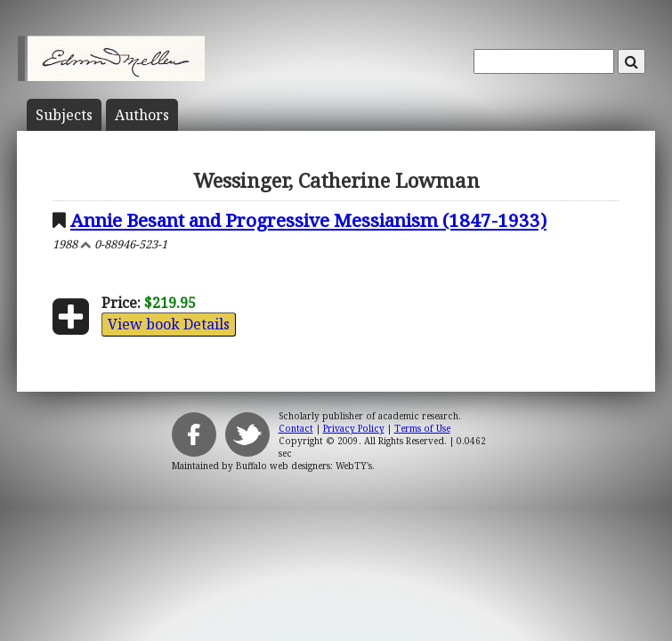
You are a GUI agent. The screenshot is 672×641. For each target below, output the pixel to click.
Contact (296, 428)
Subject (64, 115)
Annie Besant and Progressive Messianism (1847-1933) (308, 220)
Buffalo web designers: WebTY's (304, 466)
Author (142, 115)
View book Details (169, 324)
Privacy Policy (354, 428)
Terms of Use (422, 428)
